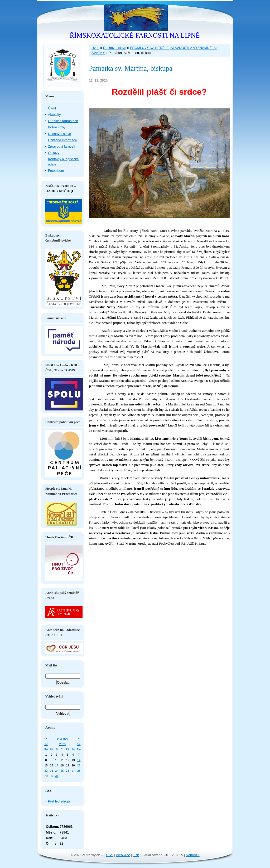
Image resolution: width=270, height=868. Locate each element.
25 (62, 771)
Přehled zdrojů (59, 801)
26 (67, 771)
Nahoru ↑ (193, 855)
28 (79, 771)
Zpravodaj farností (62, 146)
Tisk (136, 855)
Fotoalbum (56, 171)
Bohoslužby (57, 127)
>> (79, 739)
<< (46, 739)
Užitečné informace (62, 140)
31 (57, 776)
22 (46, 771)
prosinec (62, 739)
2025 (62, 744)
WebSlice (123, 855)
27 (73, 771)
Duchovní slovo (115, 48)
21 (79, 765)
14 (79, 760)
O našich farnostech (63, 121)
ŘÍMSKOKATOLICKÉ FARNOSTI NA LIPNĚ (135, 35)
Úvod (95, 48)
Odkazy (54, 153)
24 (57, 771)
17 (57, 765)
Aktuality (54, 115)
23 (51, 771)
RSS (110, 855)
